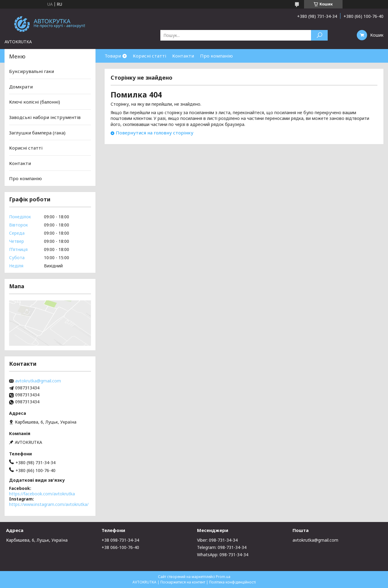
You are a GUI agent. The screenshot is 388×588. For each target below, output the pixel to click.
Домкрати (21, 87)
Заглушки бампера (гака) (37, 132)
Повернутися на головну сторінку (155, 133)
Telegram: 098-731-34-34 (222, 547)
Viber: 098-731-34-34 (217, 540)
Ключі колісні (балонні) (35, 102)
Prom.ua (223, 577)
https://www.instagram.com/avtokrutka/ (49, 504)
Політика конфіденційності (232, 582)
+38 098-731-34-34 (120, 540)
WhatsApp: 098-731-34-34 (223, 555)
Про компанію (216, 56)
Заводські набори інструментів (45, 117)
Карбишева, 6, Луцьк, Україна (37, 540)
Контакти (183, 56)
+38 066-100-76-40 (120, 547)
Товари (113, 56)
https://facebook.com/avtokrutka (42, 494)
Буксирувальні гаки (32, 71)
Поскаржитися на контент (183, 582)
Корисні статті (149, 56)
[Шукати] (319, 35)
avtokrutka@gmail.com (38, 381)
